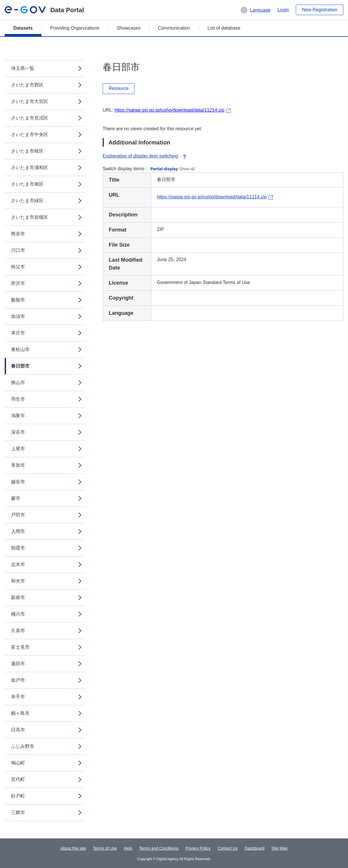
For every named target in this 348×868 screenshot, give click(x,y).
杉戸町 (18, 796)
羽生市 (18, 399)
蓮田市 (18, 664)
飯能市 (18, 300)
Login (283, 10)
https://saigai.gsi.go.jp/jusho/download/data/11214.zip (170, 110)
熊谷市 (18, 234)
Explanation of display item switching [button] (145, 156)
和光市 (18, 581)
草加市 (18, 465)
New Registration (320, 10)
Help (128, 848)
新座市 (18, 597)
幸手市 (18, 697)
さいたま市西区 (27, 85)
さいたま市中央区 (30, 134)
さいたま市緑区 (27, 201)
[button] (255, 10)
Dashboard (255, 848)
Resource (119, 88)
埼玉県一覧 (23, 68)
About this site (73, 848)
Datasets (23, 28)
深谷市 (18, 432)
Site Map (279, 848)
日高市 (18, 730)
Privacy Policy (198, 848)
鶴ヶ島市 (20, 713)
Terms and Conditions (159, 848)
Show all (187, 169)
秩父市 (18, 267)
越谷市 (18, 482)
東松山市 (20, 349)
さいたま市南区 (27, 184)
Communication (174, 28)
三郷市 (18, 812)
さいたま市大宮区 (30, 101)
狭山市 (18, 383)
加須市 (18, 316)
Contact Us (228, 848)
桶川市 (18, 614)
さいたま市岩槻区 (30, 217)
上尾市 (18, 449)
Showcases (129, 28)
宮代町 (18, 779)
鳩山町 (18, 763)
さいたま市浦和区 (30, 168)
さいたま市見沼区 (30, 118)
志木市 (18, 564)
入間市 (18, 531)
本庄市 (18, 333)
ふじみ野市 (23, 746)
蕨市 (16, 498)
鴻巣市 (18, 416)
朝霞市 (18, 548)
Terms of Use (105, 848)
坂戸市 (18, 680)
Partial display (164, 169)
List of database (224, 28)
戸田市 (18, 515)
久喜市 (18, 631)
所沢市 (18, 283)
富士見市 (20, 647)
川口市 (18, 250)
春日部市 (20, 366)
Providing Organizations (75, 28)
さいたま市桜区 (27, 151)
